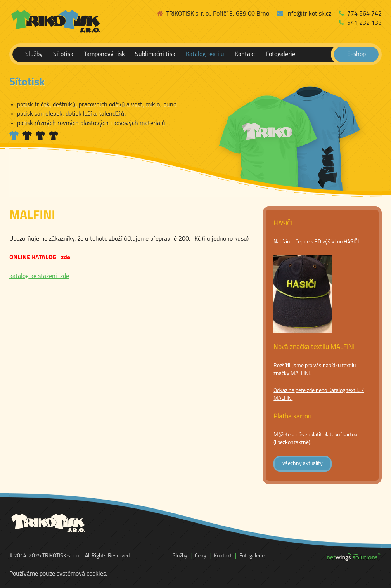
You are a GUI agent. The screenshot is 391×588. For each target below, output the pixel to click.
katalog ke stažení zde (39, 276)
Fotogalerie (280, 54)
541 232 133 (360, 23)
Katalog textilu (205, 54)
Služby (34, 54)
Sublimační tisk (155, 54)
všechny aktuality (303, 464)
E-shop (356, 54)
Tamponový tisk (104, 54)
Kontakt (245, 54)
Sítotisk (63, 54)
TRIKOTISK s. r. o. (61, 556)
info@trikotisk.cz (304, 14)
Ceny (201, 556)
